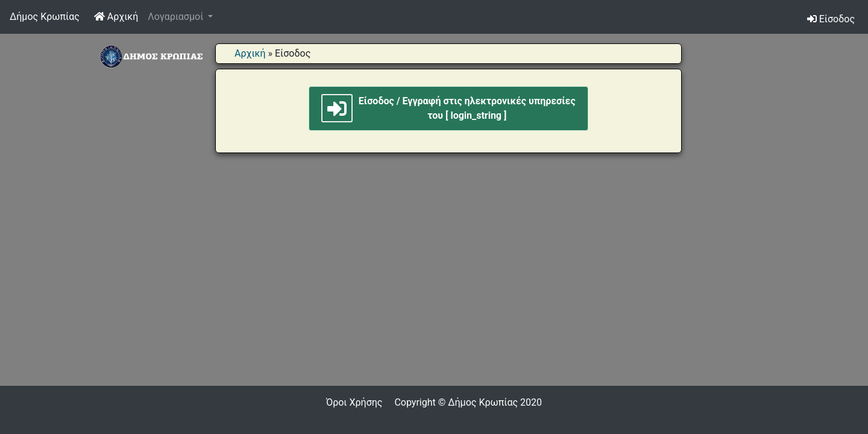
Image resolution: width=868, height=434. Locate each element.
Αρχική (119, 16)
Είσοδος (831, 19)
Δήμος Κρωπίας (45, 17)
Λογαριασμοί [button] (177, 17)
